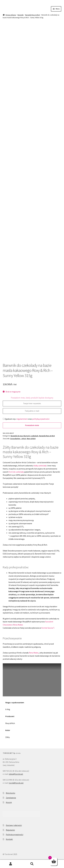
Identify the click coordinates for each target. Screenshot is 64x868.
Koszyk (9, 802)
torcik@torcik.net (16, 783)
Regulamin (10, 830)
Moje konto (11, 793)
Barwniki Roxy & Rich (33, 15)
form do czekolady (16, 472)
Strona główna (11, 15)
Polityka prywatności (15, 835)
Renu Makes (18, 625)
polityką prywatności (41, 419)
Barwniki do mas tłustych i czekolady (25, 436)
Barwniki (21, 15)
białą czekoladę (40, 466)
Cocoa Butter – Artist (18, 439)
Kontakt (9, 839)
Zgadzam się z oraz (26, 419)
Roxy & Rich (31, 439)
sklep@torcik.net (16, 774)
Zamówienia (11, 798)
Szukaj (32, 864)
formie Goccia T (48, 628)
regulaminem (22, 419)
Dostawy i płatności (14, 825)
